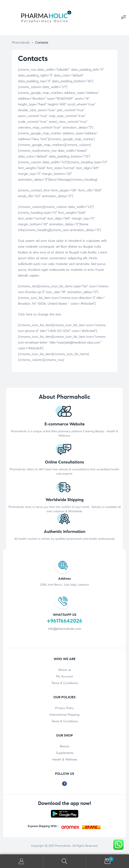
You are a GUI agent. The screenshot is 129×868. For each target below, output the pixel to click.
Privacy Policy (64, 708)
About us (64, 670)
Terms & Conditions (64, 683)
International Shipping (64, 715)
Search (65, 861)
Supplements (65, 753)
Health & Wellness (65, 759)
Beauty (65, 746)
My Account (64, 676)
